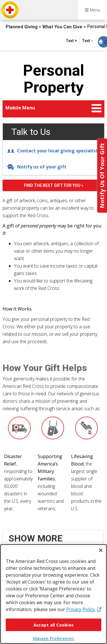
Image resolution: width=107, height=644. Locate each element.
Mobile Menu (20, 108)
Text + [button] (71, 41)
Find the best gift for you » (54, 185)
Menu (93, 10)
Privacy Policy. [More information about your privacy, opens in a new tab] (81, 609)
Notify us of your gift (37, 167)
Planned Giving (22, 27)
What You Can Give (63, 27)
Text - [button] (87, 41)
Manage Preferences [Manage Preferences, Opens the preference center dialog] (53, 638)
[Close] (101, 550)
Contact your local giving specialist (53, 151)
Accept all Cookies (53, 625)
